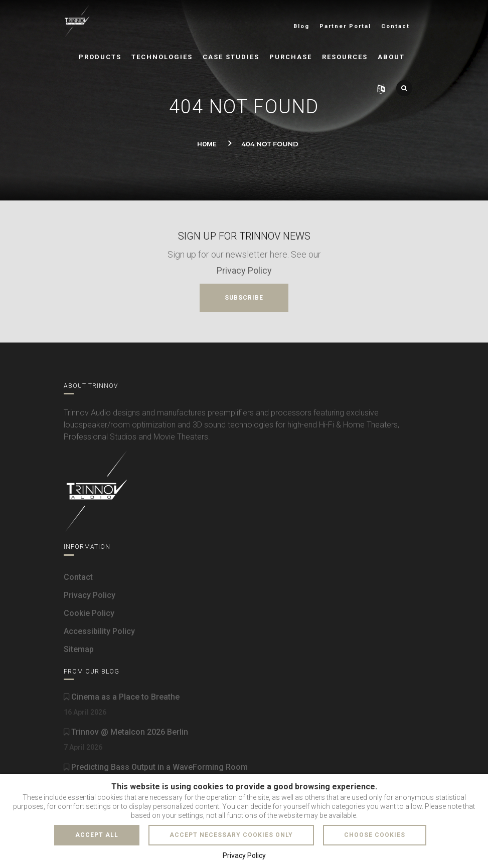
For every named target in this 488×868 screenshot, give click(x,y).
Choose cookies (375, 835)
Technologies (162, 57)
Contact (395, 26)
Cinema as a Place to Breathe (122, 697)
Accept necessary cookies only (231, 835)
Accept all (97, 835)
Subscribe (244, 298)
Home (207, 144)
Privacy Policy (244, 270)
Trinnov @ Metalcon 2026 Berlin (126, 732)
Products (100, 57)
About (391, 57)
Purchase (291, 57)
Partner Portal (345, 26)
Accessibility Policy (99, 631)
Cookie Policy (89, 613)
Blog (301, 26)
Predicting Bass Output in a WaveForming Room (156, 767)
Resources (345, 57)
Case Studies (231, 57)
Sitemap (79, 649)
